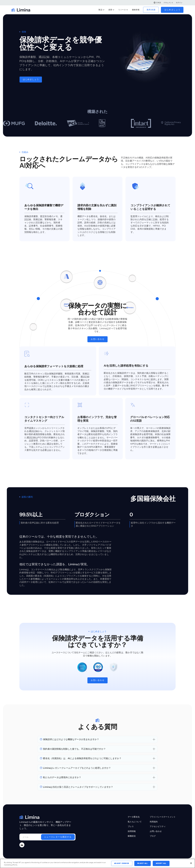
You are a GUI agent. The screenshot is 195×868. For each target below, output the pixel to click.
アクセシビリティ (158, 848)
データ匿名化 (134, 838)
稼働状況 (132, 857)
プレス (131, 848)
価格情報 (136, 10)
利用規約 (154, 843)
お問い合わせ (156, 853)
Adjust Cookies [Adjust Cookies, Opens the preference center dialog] (122, 864)
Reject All (143, 864)
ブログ (153, 857)
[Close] (191, 864)
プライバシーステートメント (163, 838)
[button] (157, 3)
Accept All (161, 864)
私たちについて (135, 843)
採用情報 (132, 853)
